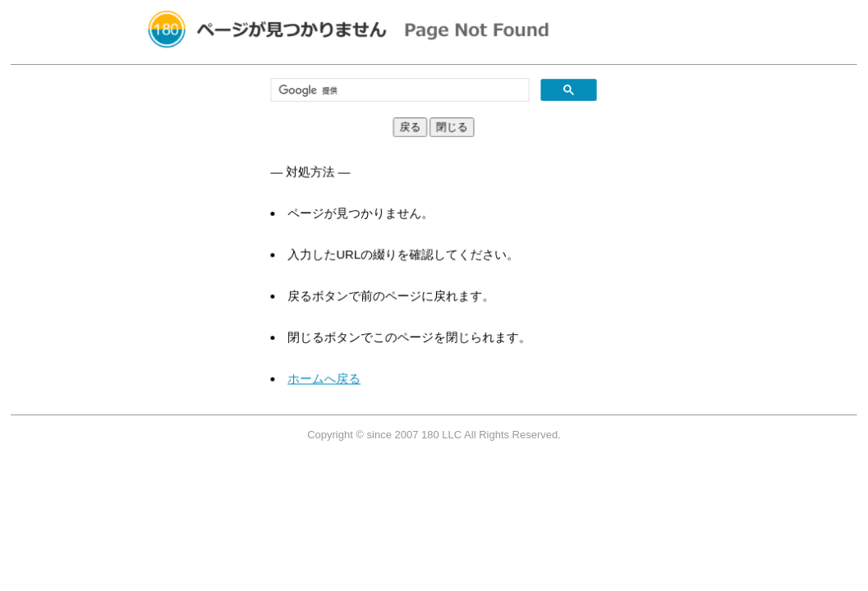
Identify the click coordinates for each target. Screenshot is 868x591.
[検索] (401, 90)
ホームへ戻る (333, 370)
